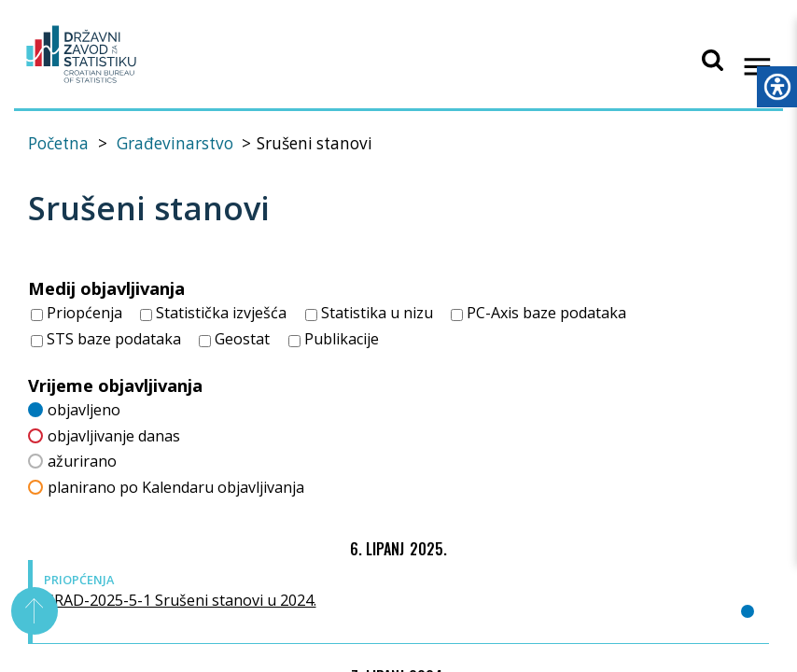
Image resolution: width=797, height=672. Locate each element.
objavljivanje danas (104, 434)
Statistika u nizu (369, 313)
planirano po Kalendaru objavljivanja (166, 486)
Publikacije (334, 339)
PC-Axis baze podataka (538, 313)
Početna (58, 143)
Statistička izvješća (213, 313)
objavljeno (74, 408)
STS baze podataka (106, 339)
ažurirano (72, 461)
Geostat (234, 339)
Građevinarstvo (175, 143)
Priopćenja (77, 313)
